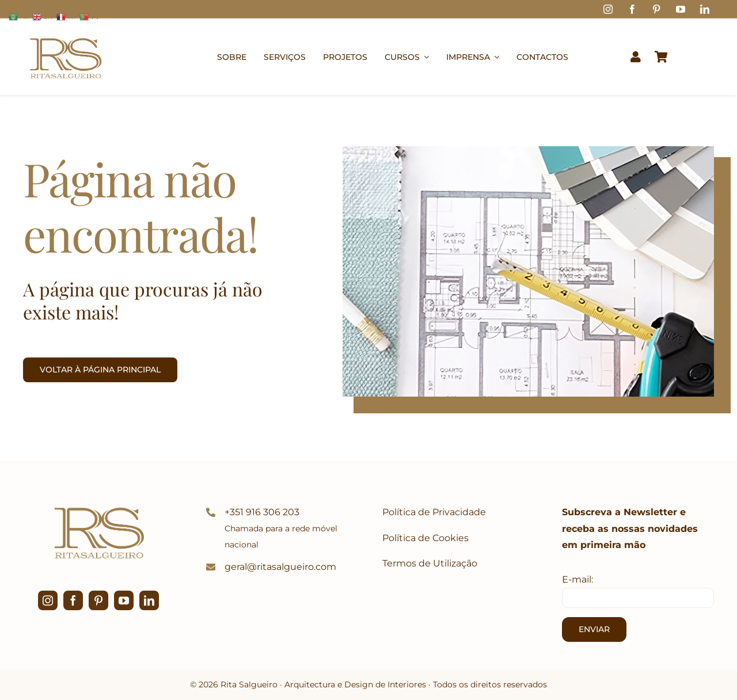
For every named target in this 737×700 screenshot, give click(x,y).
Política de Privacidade (434, 512)
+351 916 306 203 (262, 512)
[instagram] (608, 9)
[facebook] (632, 9)
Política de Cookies (426, 538)
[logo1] (66, 33)
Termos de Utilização (430, 563)
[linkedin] (705, 9)
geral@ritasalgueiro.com (280, 567)
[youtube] (681, 9)
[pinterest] (656, 9)
